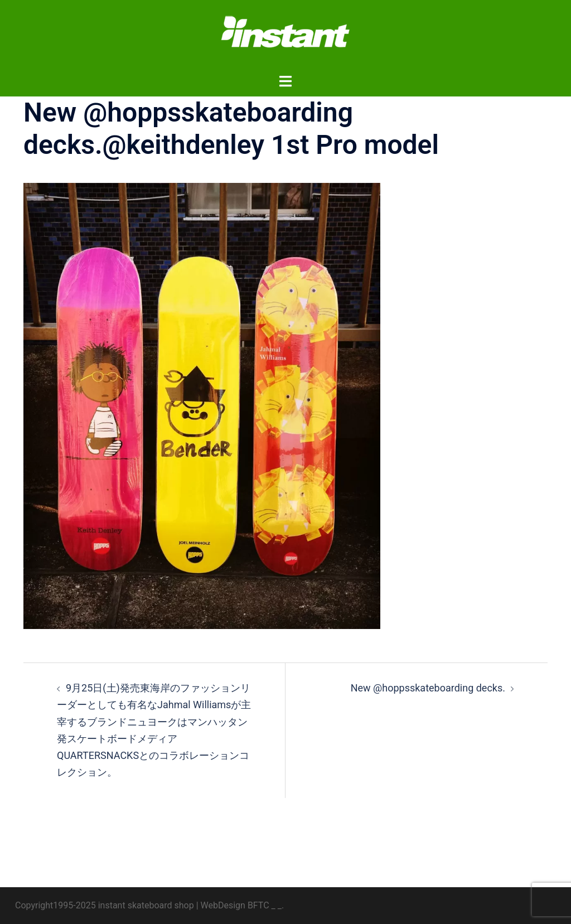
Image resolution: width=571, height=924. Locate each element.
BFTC (258, 905)
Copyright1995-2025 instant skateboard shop (105, 905)
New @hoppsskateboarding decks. (428, 688)
